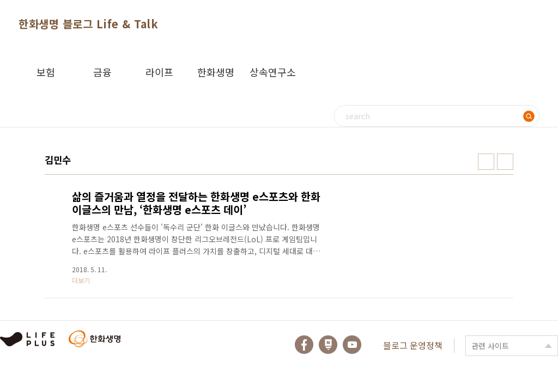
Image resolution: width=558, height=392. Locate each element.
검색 (529, 116)
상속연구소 (273, 72)
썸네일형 (486, 162)
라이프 (159, 72)
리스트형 (505, 162)
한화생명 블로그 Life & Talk (88, 24)
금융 (102, 72)
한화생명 (216, 72)
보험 (46, 72)
